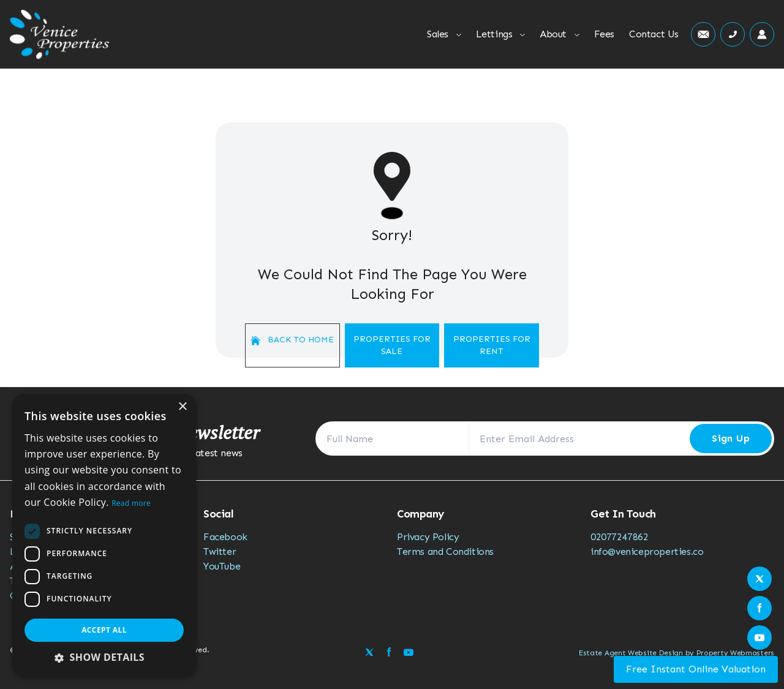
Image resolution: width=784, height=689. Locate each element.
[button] (104, 657)
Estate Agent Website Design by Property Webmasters (677, 653)
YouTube (222, 566)
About (560, 34)
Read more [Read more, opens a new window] (131, 503)
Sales (444, 34)
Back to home (292, 340)
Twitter (220, 552)
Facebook (225, 537)
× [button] (182, 407)
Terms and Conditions (445, 552)
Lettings (500, 34)
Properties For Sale (392, 345)
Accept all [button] (104, 630)
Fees (604, 34)
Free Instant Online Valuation (696, 669)
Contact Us (654, 34)
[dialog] (104, 535)
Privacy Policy (428, 537)
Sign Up (731, 438)
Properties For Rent (492, 345)
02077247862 (620, 537)
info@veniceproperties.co (647, 552)
